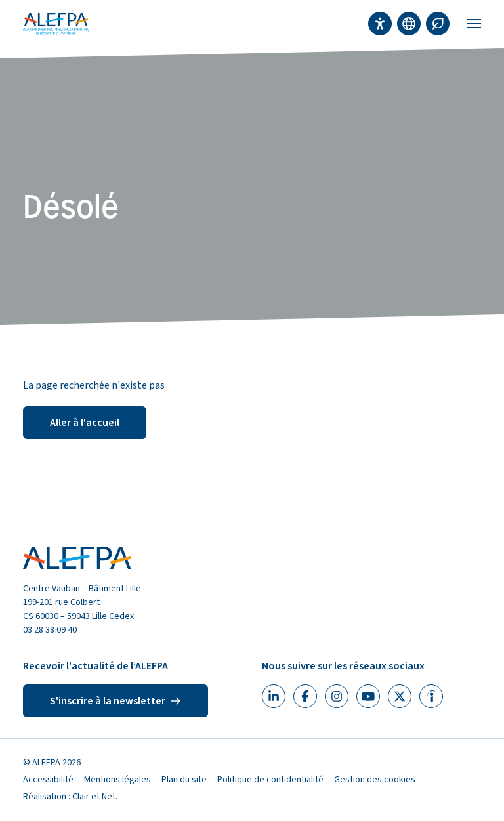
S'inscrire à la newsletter (115, 701)
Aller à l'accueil (85, 423)
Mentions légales (117, 780)
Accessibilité (48, 780)
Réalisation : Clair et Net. (70, 797)
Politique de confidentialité (270, 780)
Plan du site (184, 780)
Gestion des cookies (375, 780)
